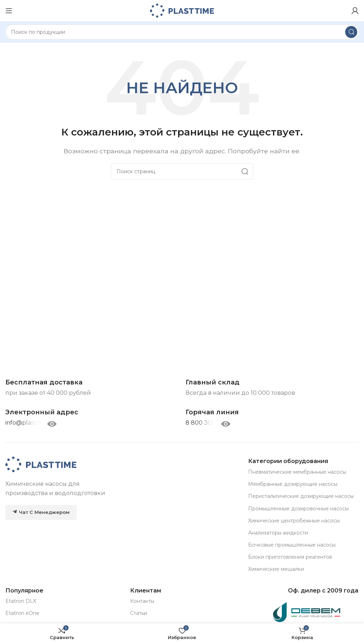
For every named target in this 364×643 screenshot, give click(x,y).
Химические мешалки (276, 569)
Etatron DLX (21, 601)
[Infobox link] (212, 412)
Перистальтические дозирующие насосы (301, 496)
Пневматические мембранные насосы (297, 472)
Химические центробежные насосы (294, 521)
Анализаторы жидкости (278, 533)
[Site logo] (182, 10)
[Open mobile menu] (9, 11)
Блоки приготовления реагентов (290, 557)
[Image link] (41, 464)
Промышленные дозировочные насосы (298, 509)
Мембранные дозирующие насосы (293, 484)
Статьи (139, 613)
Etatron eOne (22, 613)
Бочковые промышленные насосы (292, 545)
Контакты (142, 601)
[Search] (182, 32)
